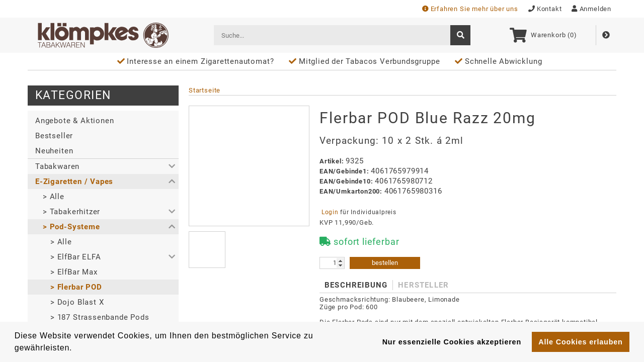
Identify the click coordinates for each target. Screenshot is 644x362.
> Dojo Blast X (77, 302)
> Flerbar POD (76, 287)
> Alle (54, 197)
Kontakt (545, 9)
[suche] (460, 35)
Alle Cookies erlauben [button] (580, 342)
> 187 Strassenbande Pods (100, 317)
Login (330, 212)
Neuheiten (54, 151)
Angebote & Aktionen (74, 121)
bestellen (385, 263)
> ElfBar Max (74, 272)
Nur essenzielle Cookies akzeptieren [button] (452, 342)
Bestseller (54, 136)
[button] (103, 166)
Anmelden (591, 9)
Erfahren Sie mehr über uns (470, 9)
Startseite (205, 90)
